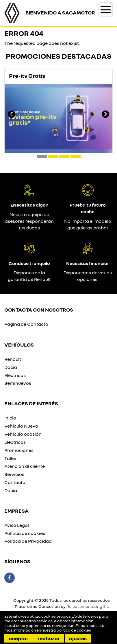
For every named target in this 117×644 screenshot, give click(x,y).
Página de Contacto (26, 324)
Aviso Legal (17, 525)
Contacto (15, 482)
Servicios (14, 474)
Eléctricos (15, 375)
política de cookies (74, 630)
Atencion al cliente (25, 466)
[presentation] (12, 115)
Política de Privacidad (28, 541)
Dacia (11, 367)
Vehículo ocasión (23, 434)
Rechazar (49, 638)
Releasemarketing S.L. (88, 606)
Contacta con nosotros (39, 310)
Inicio (10, 418)
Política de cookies (25, 533)
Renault (13, 359)
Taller (10, 458)
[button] (42, 156)
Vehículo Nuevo (21, 426)
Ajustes (78, 638)
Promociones (19, 450)
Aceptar (18, 638)
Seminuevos (18, 383)
